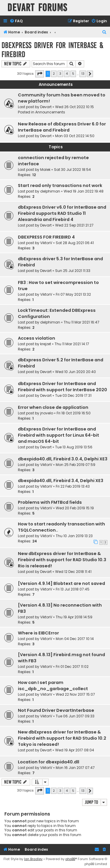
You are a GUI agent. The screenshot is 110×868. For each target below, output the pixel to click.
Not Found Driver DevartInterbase (56, 710)
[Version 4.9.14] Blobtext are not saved (61, 583)
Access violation (37, 338)
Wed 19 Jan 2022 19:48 (84, 191)
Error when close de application (53, 407)
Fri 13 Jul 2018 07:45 (73, 589)
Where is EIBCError (38, 633)
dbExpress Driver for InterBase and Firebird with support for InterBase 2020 (62, 387)
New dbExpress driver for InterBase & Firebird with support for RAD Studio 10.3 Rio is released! (62, 560)
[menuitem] (16, 21)
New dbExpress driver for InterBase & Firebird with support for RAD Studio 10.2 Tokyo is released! (62, 738)
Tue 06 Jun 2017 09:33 (75, 716)
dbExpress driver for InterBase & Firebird (53, 50)
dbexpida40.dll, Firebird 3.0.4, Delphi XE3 (63, 459)
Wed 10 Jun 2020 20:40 (76, 372)
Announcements (50, 112)
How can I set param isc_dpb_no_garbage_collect (53, 686)
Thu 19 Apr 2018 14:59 (74, 617)
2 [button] (54, 74)
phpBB (70, 859)
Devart (46, 107)
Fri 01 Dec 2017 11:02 (72, 667)
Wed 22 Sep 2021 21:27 (74, 225)
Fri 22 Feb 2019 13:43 (73, 486)
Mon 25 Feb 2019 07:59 (76, 465)
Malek (45, 170)
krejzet (46, 344)
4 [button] (67, 74)
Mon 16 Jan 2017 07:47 (75, 768)
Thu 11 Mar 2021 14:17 (72, 344)
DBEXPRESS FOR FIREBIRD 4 (46, 237)
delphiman (50, 191)
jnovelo (47, 413)
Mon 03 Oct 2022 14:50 (75, 136)
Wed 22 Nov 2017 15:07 (75, 694)
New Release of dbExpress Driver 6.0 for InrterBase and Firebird (62, 127)
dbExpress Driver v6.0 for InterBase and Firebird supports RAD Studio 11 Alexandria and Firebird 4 (62, 213)
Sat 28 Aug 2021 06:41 (75, 243)
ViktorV (46, 243)
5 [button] (73, 74)
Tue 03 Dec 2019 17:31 (73, 395)
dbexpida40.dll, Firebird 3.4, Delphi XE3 (61, 481)
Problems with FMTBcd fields (50, 502)
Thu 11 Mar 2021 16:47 (82, 322)
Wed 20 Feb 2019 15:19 (75, 508)
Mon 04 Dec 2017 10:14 (75, 639)
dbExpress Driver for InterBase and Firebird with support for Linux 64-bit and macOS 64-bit (59, 435)
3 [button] (60, 74)
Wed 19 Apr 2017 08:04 (75, 750)
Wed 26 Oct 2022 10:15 (75, 107)
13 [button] (83, 74)
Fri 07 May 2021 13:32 (73, 294)
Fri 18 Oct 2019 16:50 (74, 413)
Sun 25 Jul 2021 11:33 (73, 271)
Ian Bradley (33, 859)
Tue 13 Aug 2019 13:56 (74, 447)
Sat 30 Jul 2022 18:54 (72, 170)
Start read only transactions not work (60, 185)
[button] (40, 74)
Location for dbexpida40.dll (49, 762)
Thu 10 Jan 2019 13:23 (74, 536)
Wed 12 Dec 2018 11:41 (73, 572)
